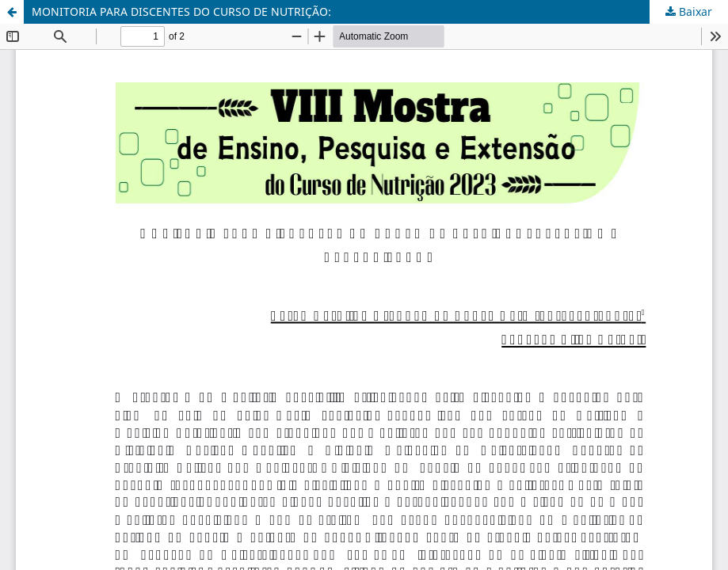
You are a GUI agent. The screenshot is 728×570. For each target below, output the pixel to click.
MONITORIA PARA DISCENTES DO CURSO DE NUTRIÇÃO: (181, 11)
